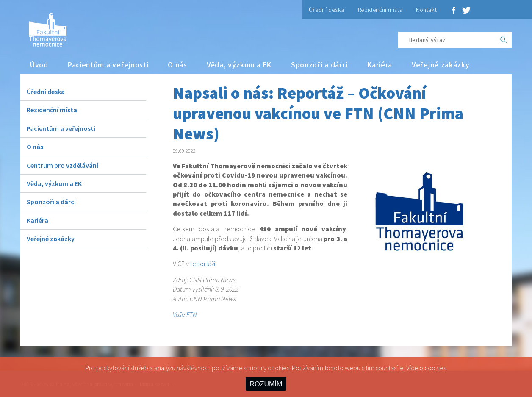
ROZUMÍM (266, 384)
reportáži (203, 264)
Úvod (39, 65)
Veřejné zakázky (441, 65)
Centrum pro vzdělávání (62, 165)
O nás (177, 65)
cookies (435, 368)
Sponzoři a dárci (319, 65)
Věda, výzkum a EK (239, 65)
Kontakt (426, 10)
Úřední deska (327, 10)
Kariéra (380, 65)
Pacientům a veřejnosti (108, 65)
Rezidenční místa (380, 10)
